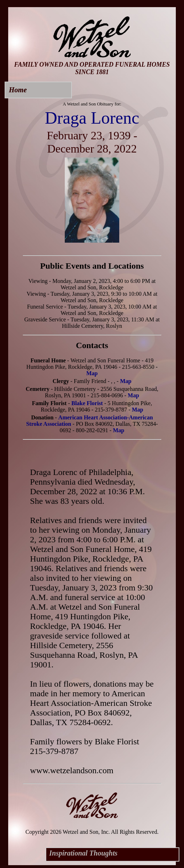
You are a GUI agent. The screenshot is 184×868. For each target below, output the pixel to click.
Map (92, 373)
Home (18, 90)
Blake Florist (87, 403)
